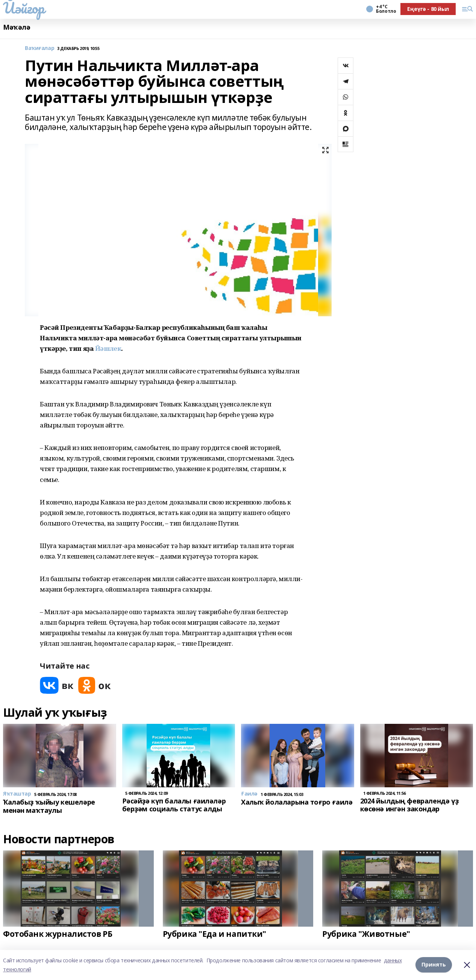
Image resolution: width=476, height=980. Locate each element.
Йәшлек (108, 348)
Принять (434, 965)
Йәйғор (23, 8)
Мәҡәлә (17, 27)
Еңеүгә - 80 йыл (428, 9)
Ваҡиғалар (39, 48)
